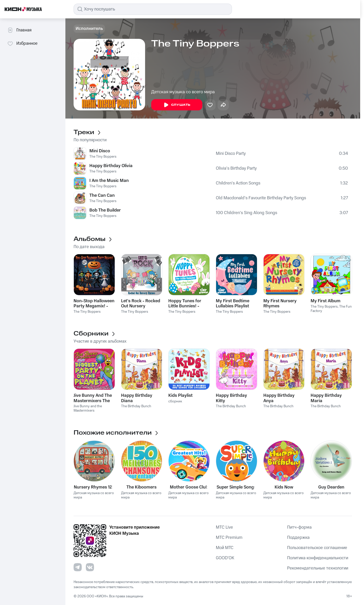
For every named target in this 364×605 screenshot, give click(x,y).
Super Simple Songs (236, 487)
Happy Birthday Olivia (111, 166)
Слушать (177, 105)
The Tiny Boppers (103, 157)
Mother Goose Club (189, 487)
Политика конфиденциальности (318, 558)
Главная (19, 30)
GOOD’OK (225, 558)
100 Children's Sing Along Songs (246, 213)
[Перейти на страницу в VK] (90, 567)
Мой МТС (225, 548)
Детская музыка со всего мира (183, 92)
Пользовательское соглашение (317, 548)
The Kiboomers (142, 487)
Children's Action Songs (238, 183)
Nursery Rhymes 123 (94, 487)
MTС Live (224, 527)
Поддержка (298, 538)
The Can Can (102, 195)
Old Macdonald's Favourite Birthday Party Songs (261, 198)
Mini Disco (100, 151)
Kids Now (284, 487)
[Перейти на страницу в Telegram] (78, 567)
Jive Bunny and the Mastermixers (88, 408)
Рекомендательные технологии (318, 568)
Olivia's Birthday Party (236, 168)
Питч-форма (299, 527)
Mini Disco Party (231, 154)
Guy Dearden (331, 487)
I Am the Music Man (109, 181)
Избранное (22, 43)
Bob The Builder (105, 210)
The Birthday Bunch (136, 406)
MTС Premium (229, 538)
